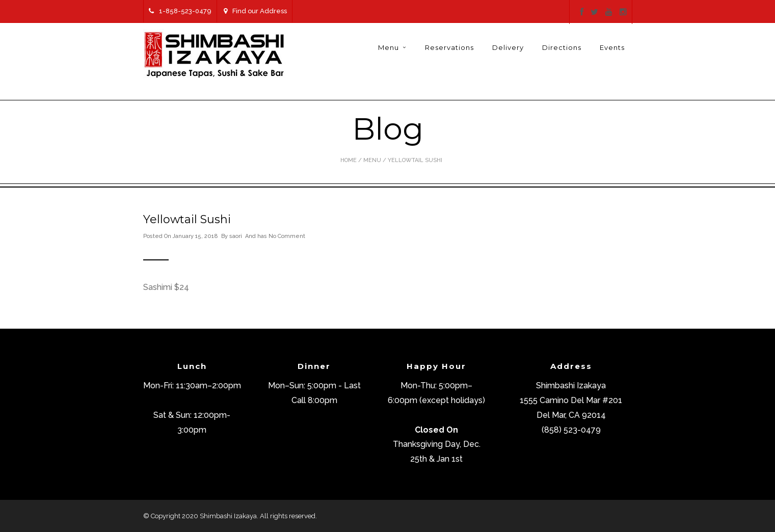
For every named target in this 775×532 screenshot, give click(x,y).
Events (612, 47)
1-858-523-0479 (180, 11)
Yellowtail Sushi (187, 219)
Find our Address (255, 11)
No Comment (287, 236)
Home (349, 160)
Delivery (508, 47)
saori (236, 236)
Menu (389, 47)
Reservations (449, 47)
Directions (562, 47)
